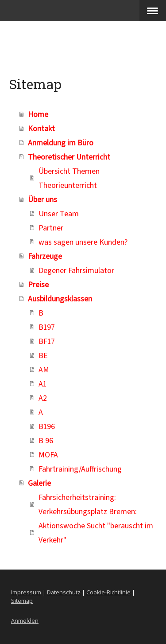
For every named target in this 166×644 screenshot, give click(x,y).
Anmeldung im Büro (61, 142)
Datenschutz (64, 592)
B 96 (46, 440)
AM (44, 369)
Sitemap (22, 601)
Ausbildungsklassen (60, 298)
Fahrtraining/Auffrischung (80, 468)
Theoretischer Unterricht (69, 156)
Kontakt (41, 128)
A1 (42, 383)
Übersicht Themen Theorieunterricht (69, 178)
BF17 (47, 341)
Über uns (42, 199)
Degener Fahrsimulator (76, 270)
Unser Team (59, 213)
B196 (47, 426)
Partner (51, 227)
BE (43, 355)
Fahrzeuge (45, 256)
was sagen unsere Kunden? (83, 242)
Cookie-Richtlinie (108, 592)
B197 (47, 327)
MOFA (48, 454)
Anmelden (25, 621)
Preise (38, 284)
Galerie (39, 483)
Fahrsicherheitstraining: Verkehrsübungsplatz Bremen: (88, 504)
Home (38, 114)
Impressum (26, 592)
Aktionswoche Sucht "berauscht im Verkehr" (96, 532)
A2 (43, 398)
